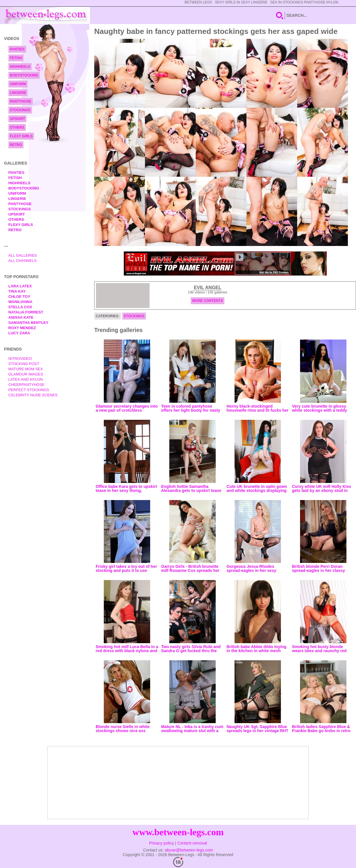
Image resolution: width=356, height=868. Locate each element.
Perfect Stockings (29, 390)
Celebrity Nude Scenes (33, 395)
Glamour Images (26, 374)
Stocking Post (24, 364)
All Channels (22, 261)
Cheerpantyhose (27, 385)
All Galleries (23, 255)
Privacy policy (161, 843)
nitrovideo (20, 359)
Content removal (192, 843)
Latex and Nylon (26, 379)
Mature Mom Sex (26, 369)
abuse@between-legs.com (189, 850)
